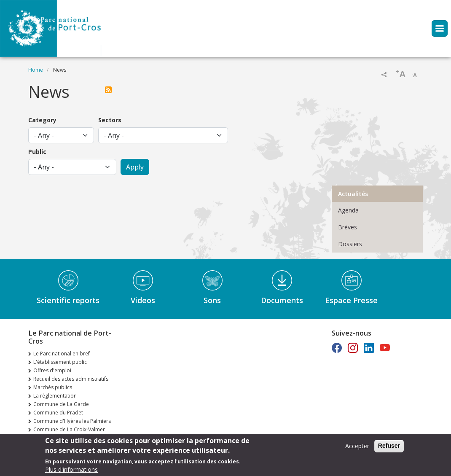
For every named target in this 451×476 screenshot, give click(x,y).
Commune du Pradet (58, 413)
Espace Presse (351, 300)
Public (37, 152)
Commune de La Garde (61, 404)
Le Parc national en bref (62, 354)
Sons (212, 300)
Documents (282, 300)
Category (42, 120)
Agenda (348, 210)
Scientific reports (68, 300)
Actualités (353, 194)
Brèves (348, 227)
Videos (143, 300)
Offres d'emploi (52, 370)
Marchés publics (53, 387)
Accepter (357, 447)
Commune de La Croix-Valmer (69, 429)
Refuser (389, 446)
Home (36, 70)
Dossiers (350, 244)
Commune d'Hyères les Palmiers (72, 421)
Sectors (110, 120)
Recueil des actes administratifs (71, 379)
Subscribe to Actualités (110, 90)
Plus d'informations (71, 470)
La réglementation (55, 396)
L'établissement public (60, 362)
